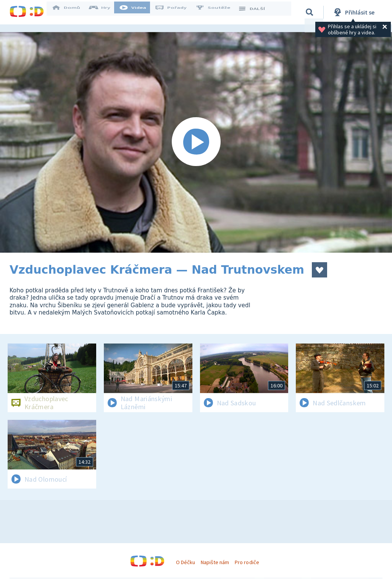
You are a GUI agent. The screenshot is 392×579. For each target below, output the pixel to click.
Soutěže (218, 12)
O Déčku (186, 562)
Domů (71, 12)
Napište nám (215, 562)
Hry (105, 12)
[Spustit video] (196, 142)
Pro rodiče (247, 562)
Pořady (176, 12)
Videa (138, 12)
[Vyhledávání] (311, 12)
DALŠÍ (256, 12)
